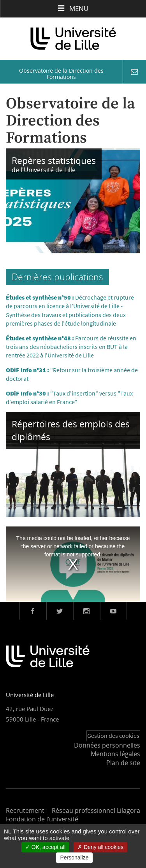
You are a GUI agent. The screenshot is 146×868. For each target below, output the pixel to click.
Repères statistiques (54, 160)
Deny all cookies (100, 847)
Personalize (74, 858)
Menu (73, 8)
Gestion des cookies (113, 736)
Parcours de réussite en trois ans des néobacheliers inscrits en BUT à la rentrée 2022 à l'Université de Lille (71, 347)
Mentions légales (115, 754)
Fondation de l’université (42, 819)
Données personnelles (107, 745)
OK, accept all (45, 847)
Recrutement (25, 810)
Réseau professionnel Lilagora (96, 810)
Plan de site (123, 763)
